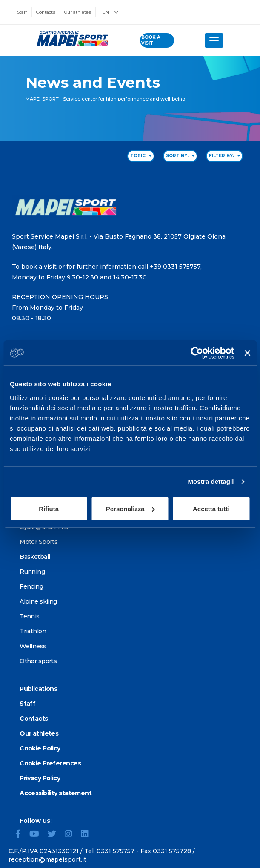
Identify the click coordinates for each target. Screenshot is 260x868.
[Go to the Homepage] (70, 38)
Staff (22, 12)
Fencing (31, 586)
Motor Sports (39, 542)
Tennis (30, 616)
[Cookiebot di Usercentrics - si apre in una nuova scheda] (197, 353)
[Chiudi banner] (247, 353)
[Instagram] (72, 835)
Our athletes (78, 12)
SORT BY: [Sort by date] (180, 156)
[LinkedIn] (88, 835)
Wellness (33, 646)
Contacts (46, 12)
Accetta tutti (211, 508)
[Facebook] (21, 835)
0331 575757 (116, 851)
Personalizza (130, 508)
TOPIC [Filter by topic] (141, 156)
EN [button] (110, 12)
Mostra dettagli (211, 481)
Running (32, 572)
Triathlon (33, 631)
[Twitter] (55, 835)
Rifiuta (49, 508)
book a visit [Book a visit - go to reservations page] (151, 40)
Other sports (38, 661)
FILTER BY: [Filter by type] (224, 156)
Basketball (35, 557)
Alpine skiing (38, 601)
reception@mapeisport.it (47, 859)
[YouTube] (38, 835)
